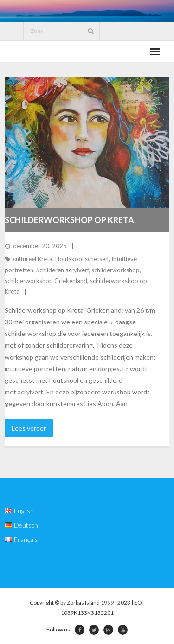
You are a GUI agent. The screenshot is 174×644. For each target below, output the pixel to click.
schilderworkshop (116, 270)
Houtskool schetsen (82, 259)
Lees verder (29, 428)
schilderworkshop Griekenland (46, 281)
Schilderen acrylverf (62, 270)
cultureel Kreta (33, 259)
